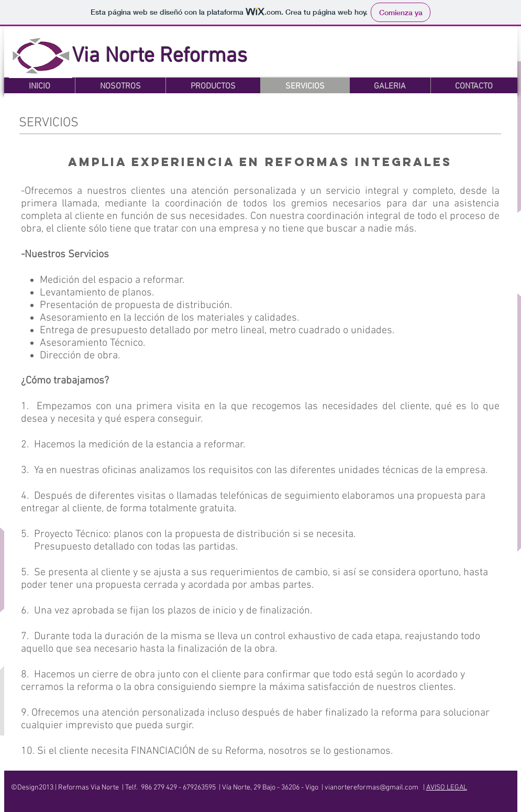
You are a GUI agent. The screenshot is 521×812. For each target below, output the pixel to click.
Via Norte (116, 57)
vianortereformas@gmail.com (372, 788)
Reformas (203, 57)
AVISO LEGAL (447, 788)
